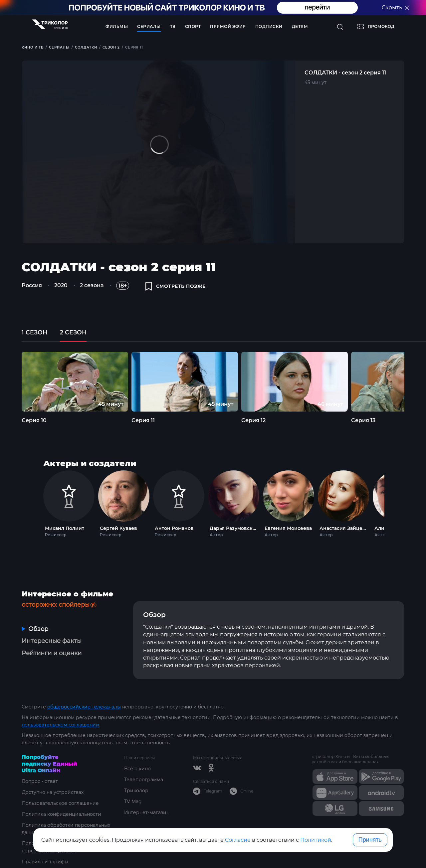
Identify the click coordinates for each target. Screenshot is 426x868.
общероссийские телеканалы (84, 703)
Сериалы (149, 26)
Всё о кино (137, 765)
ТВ (173, 26)
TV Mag (133, 798)
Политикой (316, 840)
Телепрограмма (144, 776)
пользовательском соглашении (60, 721)
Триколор (136, 787)
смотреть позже (176, 287)
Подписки (269, 26)
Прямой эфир (228, 26)
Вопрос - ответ (40, 777)
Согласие (238, 840)
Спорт (193, 26)
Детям (300, 26)
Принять (370, 840)
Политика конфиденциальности (61, 810)
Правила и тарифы (45, 858)
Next (393, 504)
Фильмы (117, 26)
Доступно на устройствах (53, 788)
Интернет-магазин (147, 808)
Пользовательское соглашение (60, 799)
